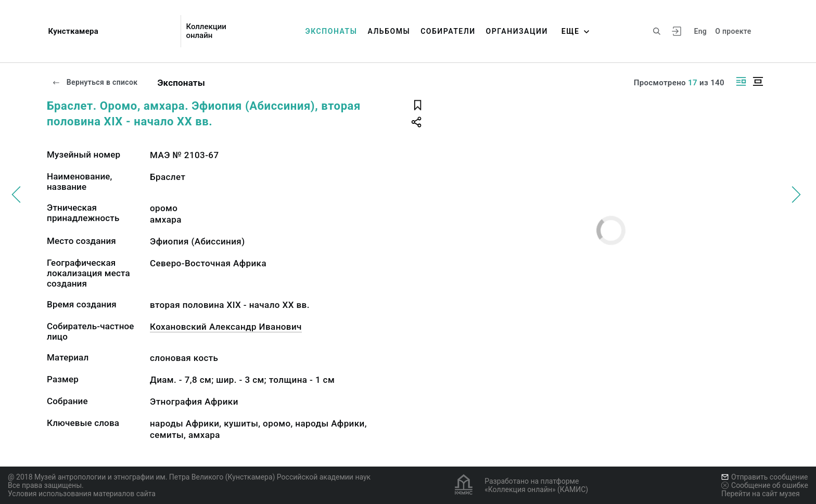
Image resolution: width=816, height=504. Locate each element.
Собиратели (448, 31)
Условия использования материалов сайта (82, 494)
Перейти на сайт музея (761, 494)
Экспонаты (331, 31)
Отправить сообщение (764, 477)
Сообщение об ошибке (765, 485)
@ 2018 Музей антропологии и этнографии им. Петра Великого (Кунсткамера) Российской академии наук (189, 477)
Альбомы (389, 31)
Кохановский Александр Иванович (226, 327)
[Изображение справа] (741, 81)
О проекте (733, 31)
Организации (517, 31)
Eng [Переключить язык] (700, 31)
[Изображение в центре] (758, 81)
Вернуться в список (95, 82)
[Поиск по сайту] (657, 31)
